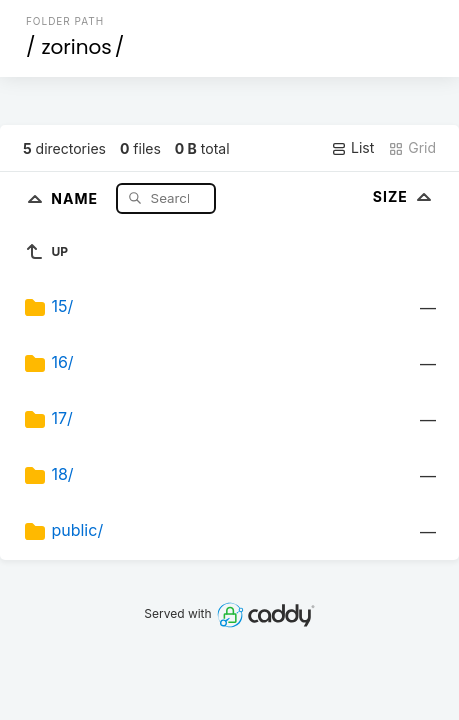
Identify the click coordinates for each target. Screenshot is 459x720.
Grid (412, 148)
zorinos (76, 47)
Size (404, 196)
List (352, 148)
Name (76, 197)
